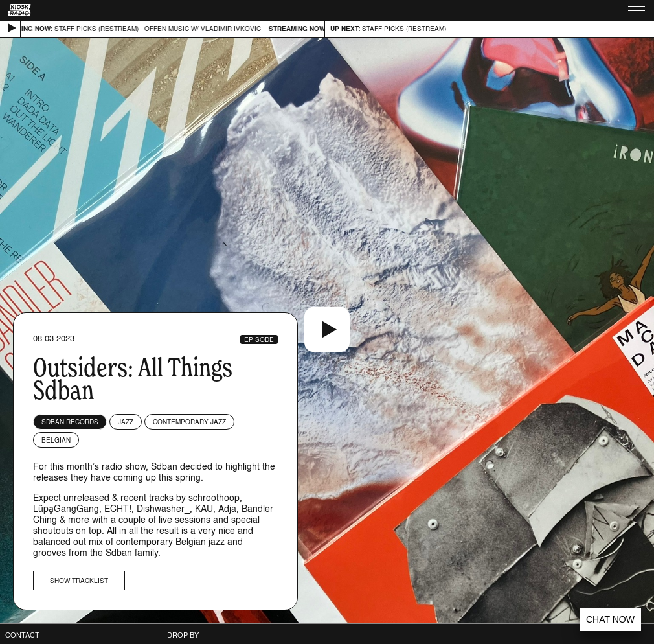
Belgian (56, 440)
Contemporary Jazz (189, 422)
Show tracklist (79, 581)
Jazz (126, 422)
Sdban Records (70, 422)
